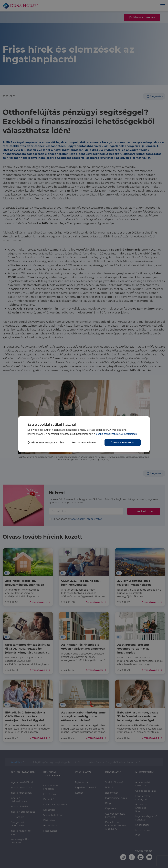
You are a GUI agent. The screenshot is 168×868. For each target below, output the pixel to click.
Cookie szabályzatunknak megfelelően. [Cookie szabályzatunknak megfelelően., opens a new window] (118, 431)
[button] (46, 448)
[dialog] (84, 434)
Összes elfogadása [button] (122, 440)
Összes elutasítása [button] (82, 440)
